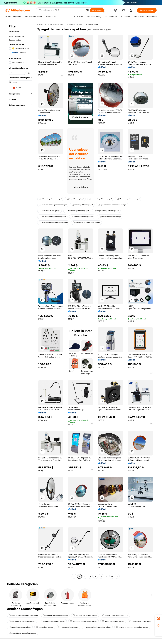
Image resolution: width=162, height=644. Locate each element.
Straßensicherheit (74, 24)
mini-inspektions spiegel (82, 205)
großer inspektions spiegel (110, 217)
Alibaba (40, 24)
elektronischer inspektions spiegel (53, 223)
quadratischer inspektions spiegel (112, 205)
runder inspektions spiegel (100, 199)
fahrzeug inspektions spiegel (85, 615)
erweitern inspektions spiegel (55, 615)
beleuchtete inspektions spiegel (83, 621)
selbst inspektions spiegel (20, 627)
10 (112, 576)
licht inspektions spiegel (49, 211)
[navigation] (21, 301)
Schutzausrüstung (55, 24)
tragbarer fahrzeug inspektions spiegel (132, 627)
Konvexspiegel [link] (92, 24)
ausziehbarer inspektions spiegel (23, 633)
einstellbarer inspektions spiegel (86, 223)
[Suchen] (97, 10)
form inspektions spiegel (140, 621)
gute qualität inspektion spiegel (22, 621)
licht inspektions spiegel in (82, 217)
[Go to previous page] (74, 576)
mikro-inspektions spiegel (113, 621)
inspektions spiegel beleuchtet (115, 615)
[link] (158, 618)
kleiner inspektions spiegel (128, 199)
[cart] (124, 11)
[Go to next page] (117, 576)
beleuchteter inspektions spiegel (53, 205)
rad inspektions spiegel (68, 627)
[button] (87, 10)
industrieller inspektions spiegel (52, 217)
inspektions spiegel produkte (53, 621)
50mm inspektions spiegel (50, 199)
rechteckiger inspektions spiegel (97, 627)
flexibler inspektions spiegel (77, 211)
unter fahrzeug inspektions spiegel (23, 615)
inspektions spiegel (75, 199)
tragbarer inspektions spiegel (106, 211)
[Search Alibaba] (61, 10)
